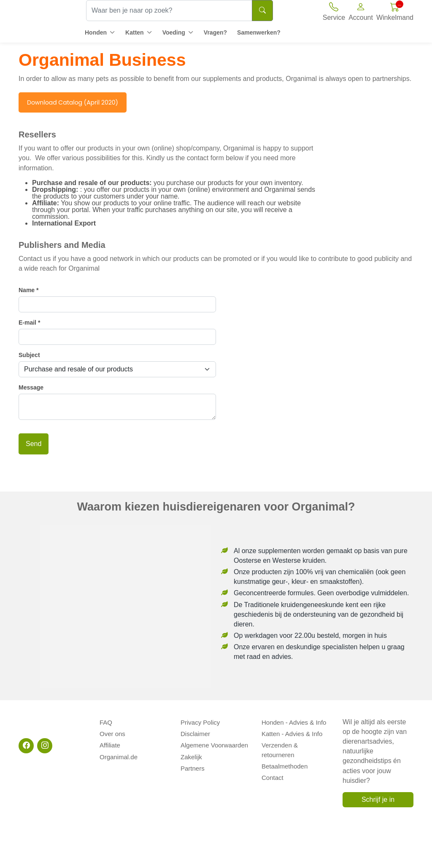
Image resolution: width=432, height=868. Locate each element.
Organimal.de (119, 750)
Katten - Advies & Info (292, 731)
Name (28, 290)
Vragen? (215, 32)
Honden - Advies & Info (294, 722)
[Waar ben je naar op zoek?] (169, 11)
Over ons (112, 731)
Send (34, 444)
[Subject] (117, 369)
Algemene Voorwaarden (214, 740)
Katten (135, 32)
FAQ (106, 722)
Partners (193, 759)
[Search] (262, 11)
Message (31, 387)
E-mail (29, 322)
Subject (29, 355)
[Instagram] (45, 746)
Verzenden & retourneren (297, 740)
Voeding (174, 32)
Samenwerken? (259, 32)
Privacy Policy (200, 722)
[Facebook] (26, 746)
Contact (273, 759)
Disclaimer (195, 731)
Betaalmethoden (285, 750)
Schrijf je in (378, 799)
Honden (96, 32)
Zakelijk (191, 750)
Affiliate (110, 740)
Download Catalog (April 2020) (73, 102)
